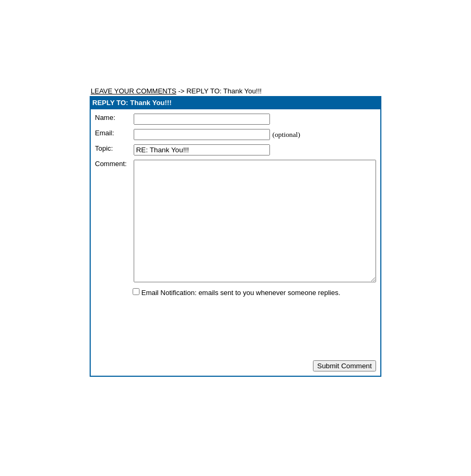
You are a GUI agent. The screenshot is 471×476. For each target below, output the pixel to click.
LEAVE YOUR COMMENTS (133, 91)
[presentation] (235, 352)
